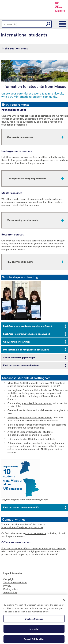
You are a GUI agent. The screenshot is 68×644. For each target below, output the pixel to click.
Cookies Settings (34, 620)
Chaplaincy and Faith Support (35, 435)
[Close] (64, 601)
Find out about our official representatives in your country (33, 548)
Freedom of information (17, 596)
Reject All (34, 630)
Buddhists (50, 439)
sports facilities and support (37, 403)
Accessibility (10, 592)
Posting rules (10, 589)
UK (57, 3)
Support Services (29, 432)
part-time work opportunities (28, 428)
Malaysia (60, 11)
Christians (34, 439)
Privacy (7, 586)
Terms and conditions (15, 582)
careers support (27, 425)
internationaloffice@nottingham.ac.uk (22, 527)
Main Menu (63, 24)
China (59, 7)
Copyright (9, 579)
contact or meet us (36, 533)
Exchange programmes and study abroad (30, 417)
